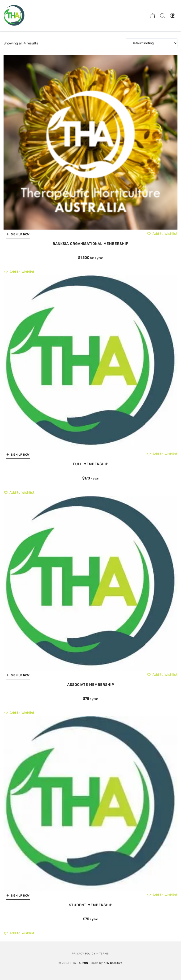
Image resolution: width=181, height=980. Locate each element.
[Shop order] (152, 43)
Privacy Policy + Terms (90, 954)
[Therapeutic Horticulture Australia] (14, 16)
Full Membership (91, 464)
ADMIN (83, 963)
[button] (19, 272)
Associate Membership (91, 685)
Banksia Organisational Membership (90, 244)
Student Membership (91, 905)
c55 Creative (113, 963)
